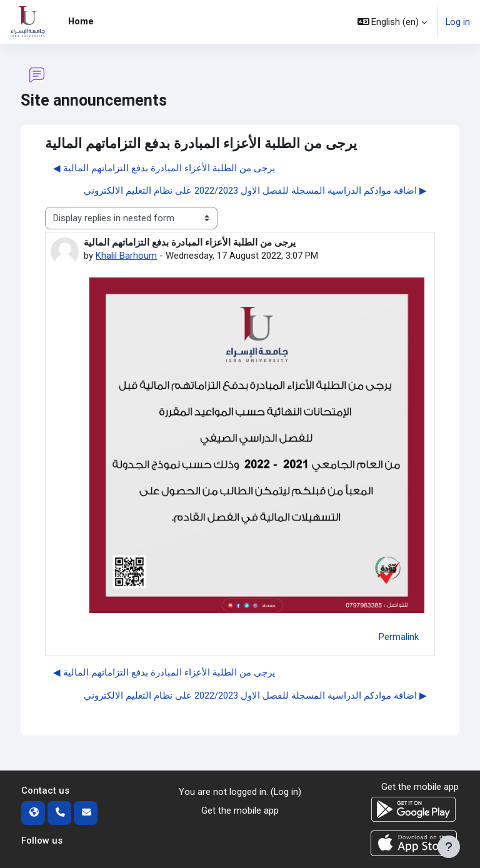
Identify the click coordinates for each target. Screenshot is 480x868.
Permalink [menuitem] (399, 637)
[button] (392, 22)
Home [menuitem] (81, 21)
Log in (458, 22)
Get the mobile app (240, 811)
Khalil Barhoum (126, 256)
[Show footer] (449, 847)
